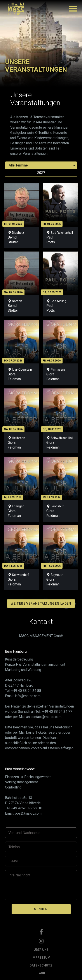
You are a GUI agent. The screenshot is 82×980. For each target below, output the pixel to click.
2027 (41, 173)
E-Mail (13, 861)
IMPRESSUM (41, 958)
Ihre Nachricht (19, 875)
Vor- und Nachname (24, 833)
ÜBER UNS (41, 950)
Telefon (14, 847)
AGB (42, 973)
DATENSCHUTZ (41, 965)
